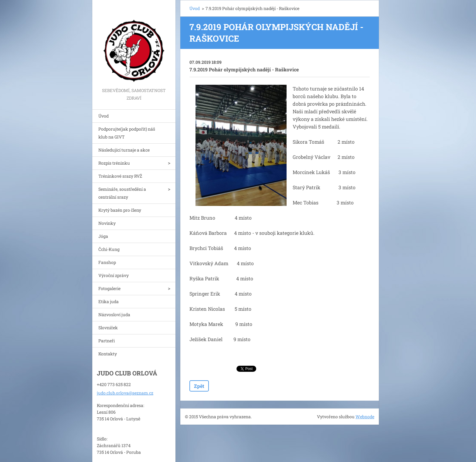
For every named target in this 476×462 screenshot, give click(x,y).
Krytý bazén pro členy (120, 210)
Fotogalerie (109, 288)
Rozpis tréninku (114, 163)
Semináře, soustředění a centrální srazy (122, 193)
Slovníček (108, 328)
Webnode (365, 417)
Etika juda (109, 301)
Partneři (107, 341)
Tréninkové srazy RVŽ (120, 176)
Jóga (103, 236)
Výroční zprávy (114, 275)
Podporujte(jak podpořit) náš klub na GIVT (127, 133)
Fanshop (107, 262)
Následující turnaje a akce (124, 150)
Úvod (104, 116)
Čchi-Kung (109, 249)
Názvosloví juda (114, 315)
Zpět (199, 386)
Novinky (107, 223)
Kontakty (108, 354)
